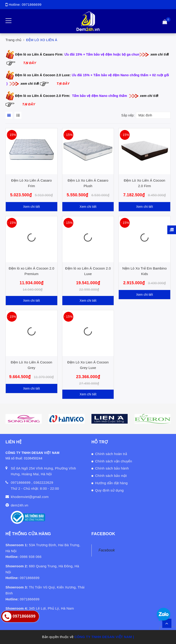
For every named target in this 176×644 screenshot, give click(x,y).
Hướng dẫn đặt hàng (111, 483)
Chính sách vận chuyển (114, 461)
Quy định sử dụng (109, 490)
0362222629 (43, 482)
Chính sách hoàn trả (111, 454)
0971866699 (32, 4)
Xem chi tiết (32, 207)
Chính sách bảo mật (111, 476)
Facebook (107, 550)
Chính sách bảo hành (112, 468)
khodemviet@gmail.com (30, 497)
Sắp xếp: (128, 115)
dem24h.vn (19, 505)
